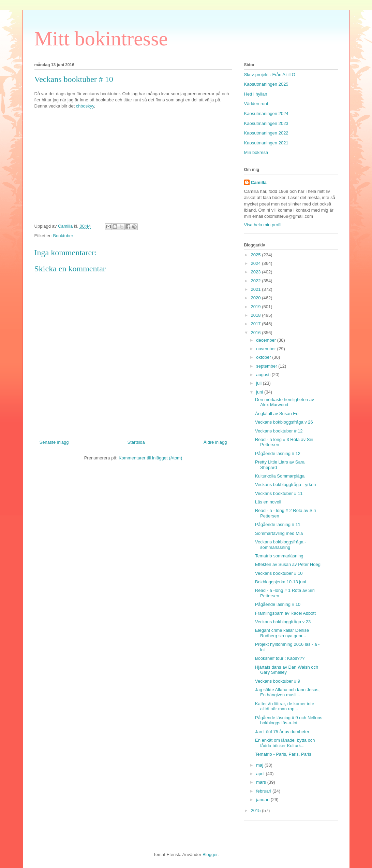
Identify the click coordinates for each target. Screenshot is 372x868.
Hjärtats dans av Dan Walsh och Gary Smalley (287, 670)
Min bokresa (256, 152)
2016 (257, 333)
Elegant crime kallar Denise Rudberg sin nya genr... (282, 633)
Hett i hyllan (256, 94)
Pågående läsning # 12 (278, 453)
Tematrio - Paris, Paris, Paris (283, 754)
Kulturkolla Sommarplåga (280, 476)
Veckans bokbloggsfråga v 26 (284, 422)
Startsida (136, 442)
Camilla (259, 182)
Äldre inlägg (215, 442)
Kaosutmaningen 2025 (266, 84)
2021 (257, 289)
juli (259, 383)
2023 (257, 272)
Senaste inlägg (54, 442)
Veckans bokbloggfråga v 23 (283, 622)
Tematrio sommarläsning (279, 556)
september (267, 366)
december (266, 340)
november (266, 349)
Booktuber (63, 236)
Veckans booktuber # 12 (279, 431)
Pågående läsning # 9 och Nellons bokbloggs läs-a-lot (289, 720)
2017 (257, 324)
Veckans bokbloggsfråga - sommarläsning (281, 545)
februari (264, 791)
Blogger (210, 855)
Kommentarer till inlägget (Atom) (150, 458)
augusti (264, 375)
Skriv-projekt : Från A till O (270, 75)
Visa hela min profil (263, 225)
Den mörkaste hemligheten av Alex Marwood (285, 402)
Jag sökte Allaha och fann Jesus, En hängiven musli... (287, 692)
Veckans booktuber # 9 (278, 681)
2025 (257, 255)
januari (263, 800)
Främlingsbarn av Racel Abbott (285, 613)
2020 (257, 298)
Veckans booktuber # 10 (279, 573)
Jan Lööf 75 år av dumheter (282, 732)
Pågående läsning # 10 (278, 604)
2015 (257, 810)
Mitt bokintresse (101, 39)
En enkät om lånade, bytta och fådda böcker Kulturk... (285, 743)
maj (260, 765)
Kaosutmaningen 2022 (266, 133)
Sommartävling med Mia (279, 533)
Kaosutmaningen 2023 (266, 123)
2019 (257, 307)
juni (260, 392)
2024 (257, 263)
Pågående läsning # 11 (278, 524)
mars (262, 782)
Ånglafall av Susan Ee (277, 414)
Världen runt (256, 104)
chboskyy (84, 106)
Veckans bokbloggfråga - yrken (286, 485)
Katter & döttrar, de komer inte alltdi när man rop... (285, 706)
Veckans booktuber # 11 (279, 493)
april (261, 774)
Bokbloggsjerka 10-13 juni (281, 582)
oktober (264, 357)
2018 (257, 315)
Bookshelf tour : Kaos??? (280, 658)
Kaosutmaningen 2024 (266, 113)
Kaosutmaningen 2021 (266, 143)
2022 (257, 281)
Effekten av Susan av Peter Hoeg (288, 564)
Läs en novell (268, 502)
